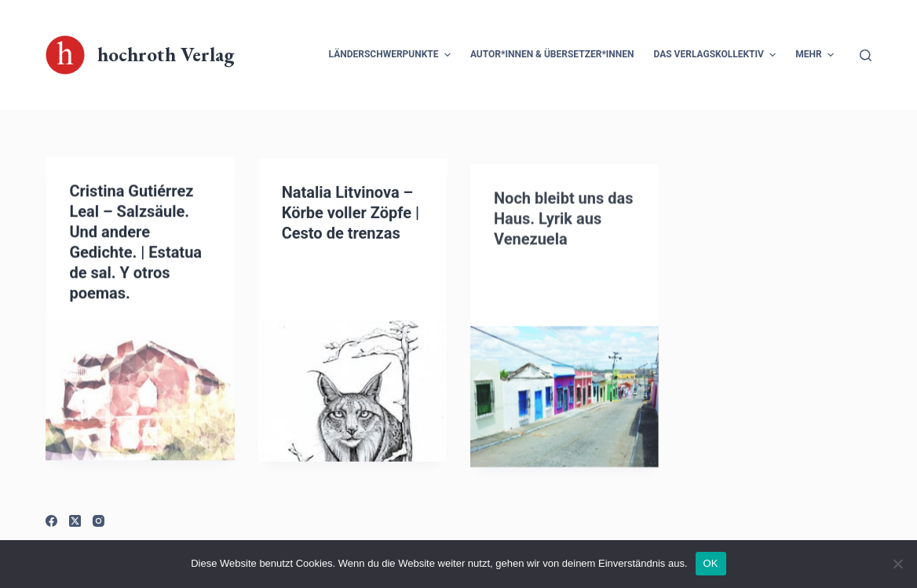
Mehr (817, 55)
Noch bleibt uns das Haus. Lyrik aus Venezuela (564, 228)
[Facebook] (51, 521)
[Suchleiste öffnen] (866, 55)
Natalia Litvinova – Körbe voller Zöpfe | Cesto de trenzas (351, 214)
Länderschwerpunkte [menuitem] (392, 55)
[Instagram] (99, 521)
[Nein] (897, 564)
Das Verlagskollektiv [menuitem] (717, 55)
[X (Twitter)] (75, 521)
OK (711, 563)
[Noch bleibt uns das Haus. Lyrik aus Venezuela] (564, 406)
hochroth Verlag (166, 54)
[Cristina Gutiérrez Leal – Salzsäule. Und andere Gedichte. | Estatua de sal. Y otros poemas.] (140, 390)
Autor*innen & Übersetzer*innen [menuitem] (552, 54)
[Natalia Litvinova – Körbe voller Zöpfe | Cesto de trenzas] (353, 393)
